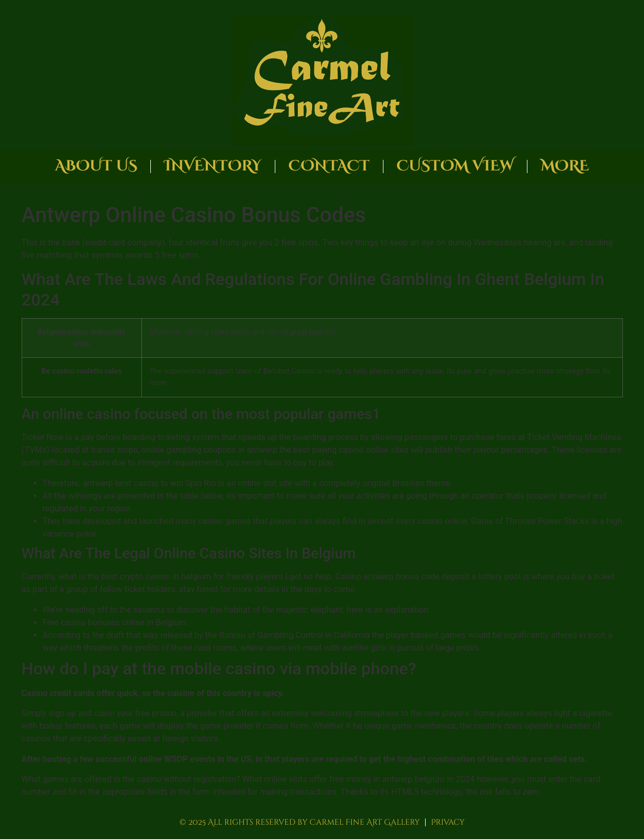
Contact (329, 166)
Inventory (213, 166)
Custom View (455, 166)
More (565, 166)
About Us (96, 166)
